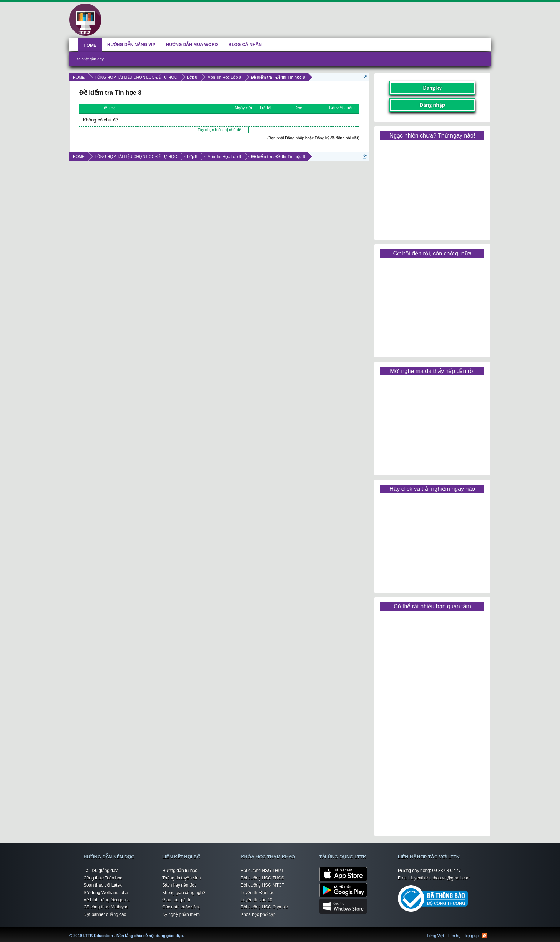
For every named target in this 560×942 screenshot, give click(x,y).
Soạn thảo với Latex (103, 885)
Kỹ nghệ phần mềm (181, 914)
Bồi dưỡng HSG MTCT (262, 885)
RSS (485, 936)
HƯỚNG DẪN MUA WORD (192, 45)
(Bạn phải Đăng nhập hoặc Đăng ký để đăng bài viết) (313, 138)
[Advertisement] (432, 187)
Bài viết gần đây (90, 59)
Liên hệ (454, 936)
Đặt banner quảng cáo (105, 914)
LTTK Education (185, 931)
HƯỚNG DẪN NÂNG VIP (131, 45)
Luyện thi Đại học (257, 893)
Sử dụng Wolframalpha (106, 893)
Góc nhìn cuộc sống (181, 907)
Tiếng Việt (436, 936)
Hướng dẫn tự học (180, 871)
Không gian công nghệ (184, 893)
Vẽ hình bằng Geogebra (107, 900)
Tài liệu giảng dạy (101, 871)
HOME (90, 45)
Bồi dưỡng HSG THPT (262, 871)
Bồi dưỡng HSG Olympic (264, 907)
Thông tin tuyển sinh (181, 878)
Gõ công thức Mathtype (106, 907)
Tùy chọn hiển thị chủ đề (219, 130)
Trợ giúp (471, 936)
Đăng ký (432, 88)
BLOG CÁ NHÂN (245, 45)
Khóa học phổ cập (258, 914)
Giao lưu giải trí (177, 900)
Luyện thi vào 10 (256, 900)
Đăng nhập (432, 105)
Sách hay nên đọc (179, 885)
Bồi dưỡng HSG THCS (262, 878)
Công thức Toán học (103, 878)
